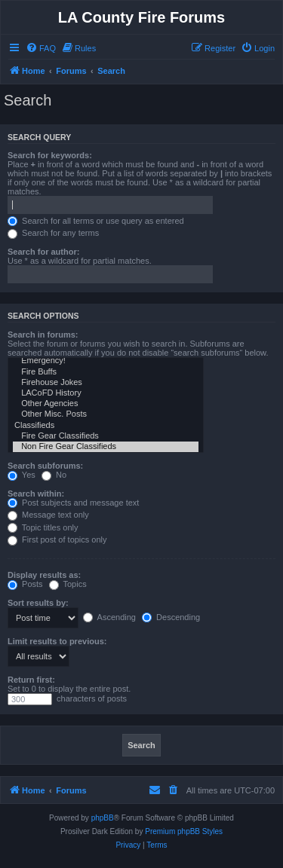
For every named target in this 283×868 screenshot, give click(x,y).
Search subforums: (45, 466)
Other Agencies (106, 404)
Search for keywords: (50, 155)
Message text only (48, 515)
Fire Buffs (106, 372)
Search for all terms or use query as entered (96, 221)
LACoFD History (106, 393)
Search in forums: (43, 335)
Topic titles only (43, 527)
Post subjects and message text (73, 503)
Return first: (31, 680)
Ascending (109, 617)
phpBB (103, 818)
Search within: (36, 494)
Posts (25, 584)
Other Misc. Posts (106, 414)
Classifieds (106, 426)
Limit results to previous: (57, 641)
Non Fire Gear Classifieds (106, 447)
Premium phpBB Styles (184, 831)
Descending (171, 617)
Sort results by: (38, 603)
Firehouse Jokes (106, 383)
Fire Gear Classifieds (106, 436)
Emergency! (106, 361)
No (54, 475)
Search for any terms (53, 233)
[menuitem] (41, 48)
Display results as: (44, 575)
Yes (22, 475)
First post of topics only (57, 539)
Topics (68, 584)
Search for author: (43, 252)
